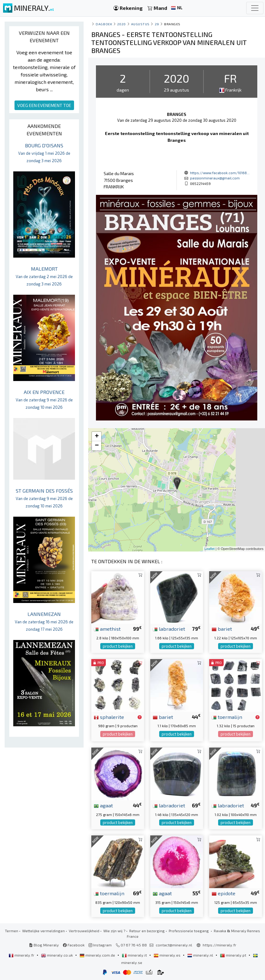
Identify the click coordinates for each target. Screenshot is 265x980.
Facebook (74, 945)
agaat (103, 805)
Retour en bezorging (147, 931)
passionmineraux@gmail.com (215, 178)
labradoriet (169, 629)
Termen (12, 931)
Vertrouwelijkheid (84, 931)
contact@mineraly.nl (174, 945)
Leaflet (210, 549)
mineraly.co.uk (57, 955)
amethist (107, 629)
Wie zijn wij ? (114, 931)
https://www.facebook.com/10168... (220, 173)
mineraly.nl (201, 955)
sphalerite (109, 717)
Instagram (100, 945)
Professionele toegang (189, 931)
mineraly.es (168, 955)
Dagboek (104, 24)
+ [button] (97, 437)
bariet (222, 629)
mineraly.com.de (98, 955)
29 (157, 24)
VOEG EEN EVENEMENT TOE (44, 105)
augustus (140, 24)
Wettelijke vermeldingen (43, 931)
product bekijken (118, 646)
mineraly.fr (22, 955)
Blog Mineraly (44, 945)
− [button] (97, 446)
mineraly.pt (234, 955)
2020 (122, 24)
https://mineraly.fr (219, 945)
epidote (224, 893)
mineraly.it (135, 955)
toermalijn (227, 717)
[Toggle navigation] (255, 8)
